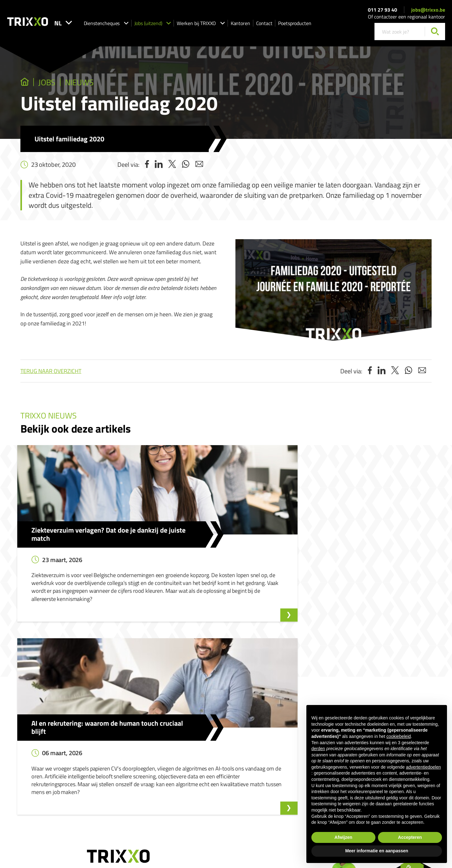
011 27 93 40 (382, 12)
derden (318, 749)
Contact (286, 25)
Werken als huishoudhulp (205, 756)
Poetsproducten (317, 25)
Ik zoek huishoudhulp (201, 738)
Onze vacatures (125, 738)
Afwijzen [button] (344, 837)
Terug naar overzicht (51, 374)
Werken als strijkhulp (201, 764)
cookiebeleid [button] (399, 736)
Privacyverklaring (263, 805)
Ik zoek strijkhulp (197, 747)
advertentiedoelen (423, 767)
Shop (186, 773)
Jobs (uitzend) (175, 25)
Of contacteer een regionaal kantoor (406, 19)
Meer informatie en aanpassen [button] (377, 851)
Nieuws (96, 84)
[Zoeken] (435, 34)
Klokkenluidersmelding (281, 729)
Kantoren (262, 25)
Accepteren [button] (410, 837)
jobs (55, 84)
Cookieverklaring (297, 805)
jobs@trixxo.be (428, 12)
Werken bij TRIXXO (223, 25)
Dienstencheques (128, 25)
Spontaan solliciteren (131, 747)
